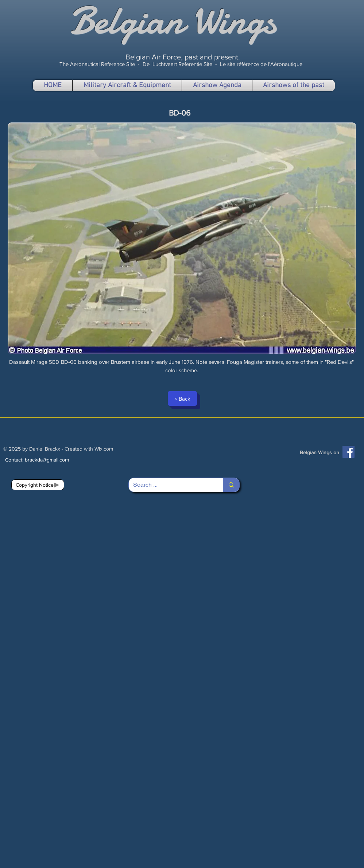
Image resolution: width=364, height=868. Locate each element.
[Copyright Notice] (38, 485)
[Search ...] (170, 485)
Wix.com (104, 449)
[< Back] (182, 398)
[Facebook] (348, 452)
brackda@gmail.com (47, 460)
